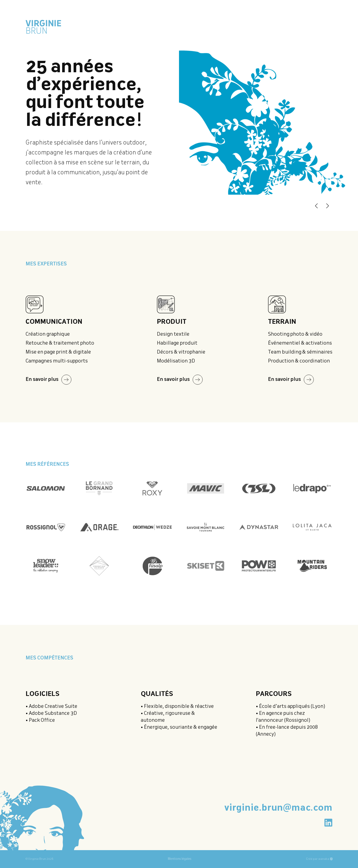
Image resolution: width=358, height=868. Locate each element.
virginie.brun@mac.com (278, 808)
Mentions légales (180, 859)
